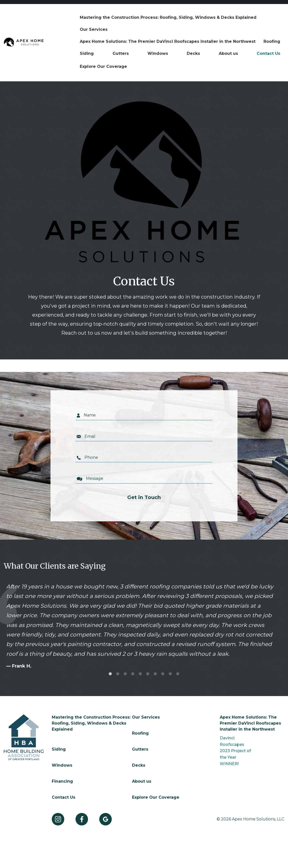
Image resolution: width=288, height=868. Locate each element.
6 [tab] (148, 674)
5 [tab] (140, 674)
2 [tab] (118, 674)
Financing (62, 781)
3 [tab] (125, 674)
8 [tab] (163, 674)
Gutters (121, 53)
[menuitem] (168, 18)
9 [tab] (170, 674)
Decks (193, 53)
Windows (158, 53)
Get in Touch (144, 498)
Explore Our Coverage (103, 66)
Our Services (94, 29)
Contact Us (268, 53)
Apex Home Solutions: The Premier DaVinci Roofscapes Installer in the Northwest (168, 41)
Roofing (272, 41)
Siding (87, 53)
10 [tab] (178, 674)
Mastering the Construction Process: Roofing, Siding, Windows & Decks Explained (168, 17)
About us (228, 53)
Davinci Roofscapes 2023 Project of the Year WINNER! (235, 751)
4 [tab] (133, 674)
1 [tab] (110, 674)
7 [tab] (155, 674)
